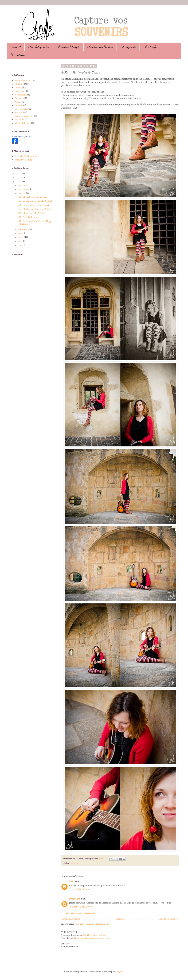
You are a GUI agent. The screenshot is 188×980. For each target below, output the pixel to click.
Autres (18, 102)
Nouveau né (21, 95)
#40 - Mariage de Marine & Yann (34, 209)
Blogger (119, 972)
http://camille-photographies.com (92, 938)
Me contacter (18, 55)
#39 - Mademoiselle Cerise (31, 213)
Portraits (74, 863)
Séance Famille (23, 80)
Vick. (72, 881)
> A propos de (128, 47)
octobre (22, 193)
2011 (18, 181)
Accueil (120, 919)
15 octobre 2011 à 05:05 (81, 907)
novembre (23, 189)
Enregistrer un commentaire (81, 913)
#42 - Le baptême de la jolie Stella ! (35, 201)
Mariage (19, 84)
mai (20, 245)
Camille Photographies (94, 935)
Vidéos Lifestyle (23, 123)
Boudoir (19, 105)
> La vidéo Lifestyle (68, 47)
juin (20, 241)
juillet (21, 237)
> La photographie (39, 47)
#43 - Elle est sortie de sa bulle (32, 197)
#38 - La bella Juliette (28, 217)
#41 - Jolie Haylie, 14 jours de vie (34, 205)
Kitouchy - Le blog (24, 160)
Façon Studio (21, 109)
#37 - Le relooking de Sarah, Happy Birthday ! (35, 222)
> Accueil (16, 47)
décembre (23, 185)
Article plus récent (71, 919)
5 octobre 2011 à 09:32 (80, 889)
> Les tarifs (150, 47)
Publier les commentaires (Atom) (93, 924)
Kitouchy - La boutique (26, 156)
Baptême (19, 112)
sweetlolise (75, 899)
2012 (18, 177)
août (20, 233)
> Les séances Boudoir (100, 47)
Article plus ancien (169, 919)
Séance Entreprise (24, 116)
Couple (18, 88)
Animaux (19, 119)
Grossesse (20, 91)
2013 (18, 173)
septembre (24, 229)
